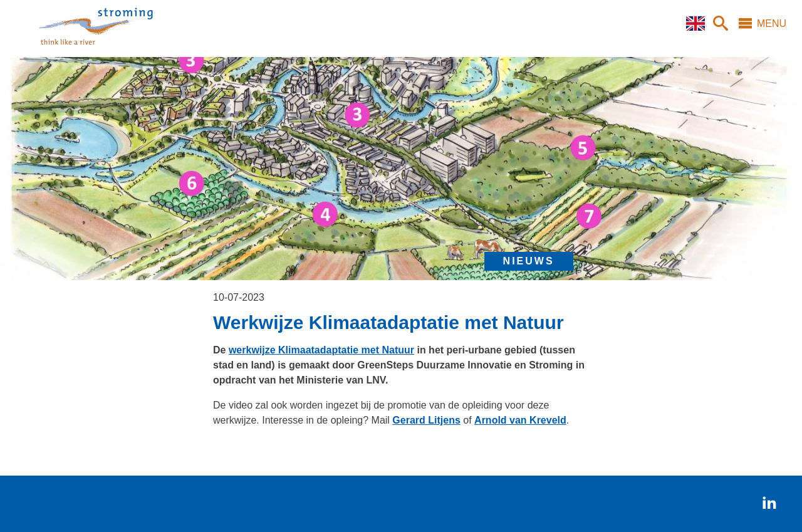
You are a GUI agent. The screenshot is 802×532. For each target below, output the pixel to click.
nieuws (529, 261)
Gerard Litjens (426, 420)
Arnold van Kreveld (520, 420)
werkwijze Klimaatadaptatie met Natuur (321, 350)
